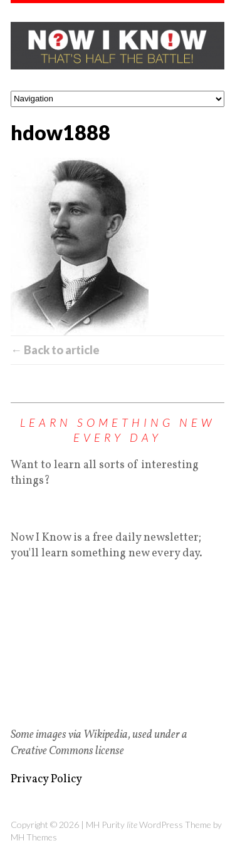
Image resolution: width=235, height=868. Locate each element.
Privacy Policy (46, 779)
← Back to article (55, 350)
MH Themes (34, 837)
